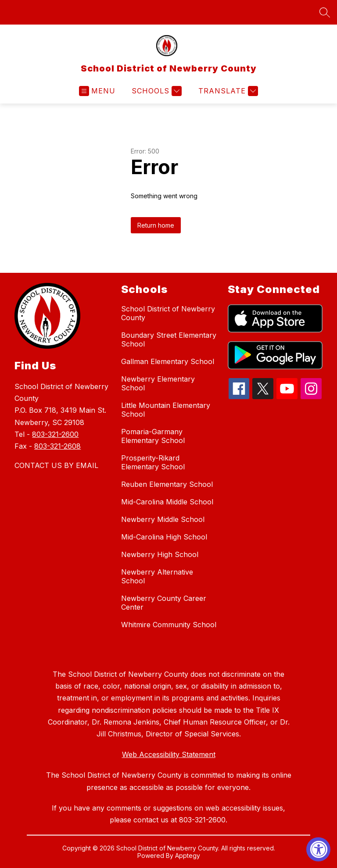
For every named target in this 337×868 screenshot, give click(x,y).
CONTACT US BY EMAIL (56, 465)
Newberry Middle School (163, 519)
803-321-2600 (55, 434)
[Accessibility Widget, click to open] (318, 849)
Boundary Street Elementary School (169, 339)
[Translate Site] (227, 91)
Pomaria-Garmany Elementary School (153, 436)
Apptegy (188, 855)
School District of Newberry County (168, 313)
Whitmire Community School (169, 625)
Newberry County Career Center (164, 603)
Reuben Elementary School (167, 484)
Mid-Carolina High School (164, 537)
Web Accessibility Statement (169, 754)
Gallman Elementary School (168, 361)
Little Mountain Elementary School (166, 410)
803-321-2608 (57, 446)
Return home (156, 225)
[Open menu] (97, 91)
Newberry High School (160, 554)
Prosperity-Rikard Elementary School (153, 462)
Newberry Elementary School (158, 383)
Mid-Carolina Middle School (167, 502)
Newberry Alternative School (157, 576)
